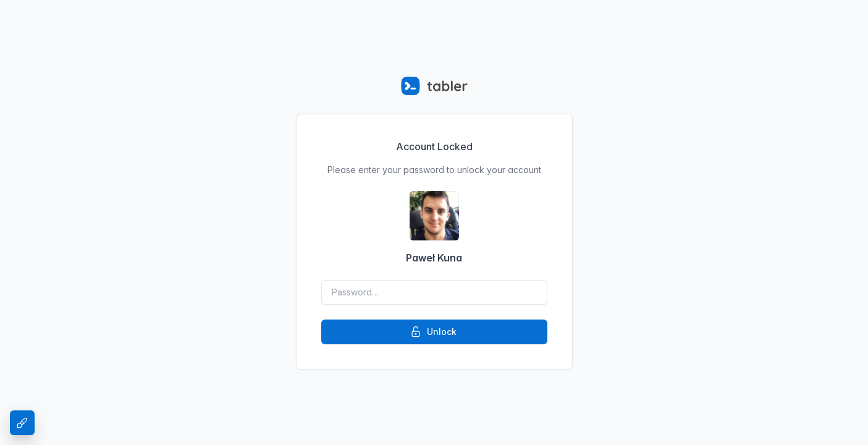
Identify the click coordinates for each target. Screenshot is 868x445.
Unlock (433, 332)
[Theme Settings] (22, 423)
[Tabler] (434, 86)
